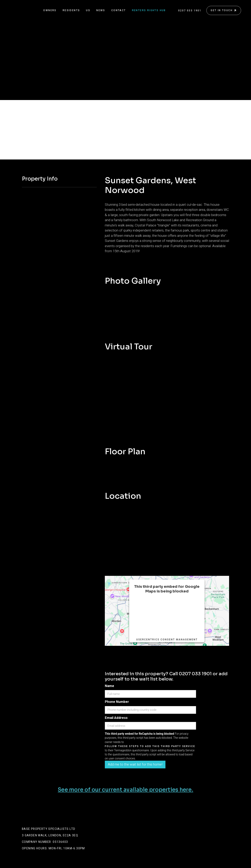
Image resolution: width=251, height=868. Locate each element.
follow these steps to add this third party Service (167, 611)
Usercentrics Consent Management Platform (167, 641)
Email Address (116, 718)
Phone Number (117, 702)
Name (109, 686)
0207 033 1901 (190, 11)
